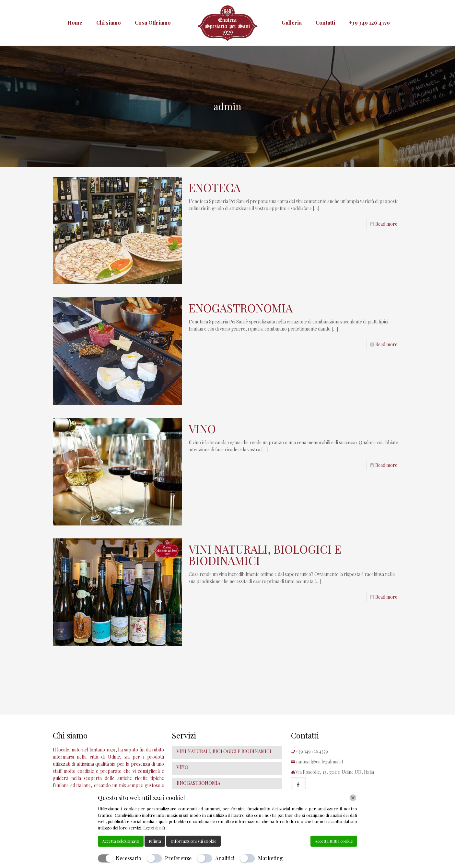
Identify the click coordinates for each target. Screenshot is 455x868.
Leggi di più (154, 828)
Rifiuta (155, 841)
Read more (386, 224)
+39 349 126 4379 (312, 751)
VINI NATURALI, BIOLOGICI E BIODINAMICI (265, 555)
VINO (202, 428)
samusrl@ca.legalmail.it (319, 762)
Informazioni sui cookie (193, 841)
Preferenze (178, 858)
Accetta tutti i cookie (334, 841)
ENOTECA (215, 187)
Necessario (128, 858)
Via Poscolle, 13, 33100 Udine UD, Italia (335, 772)
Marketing (270, 858)
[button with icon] (298, 785)
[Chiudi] (353, 798)
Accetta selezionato (121, 841)
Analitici (225, 858)
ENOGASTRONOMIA (241, 308)
